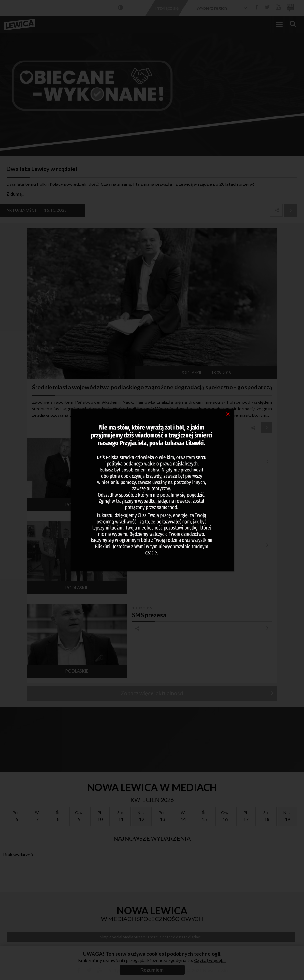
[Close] (228, 414)
